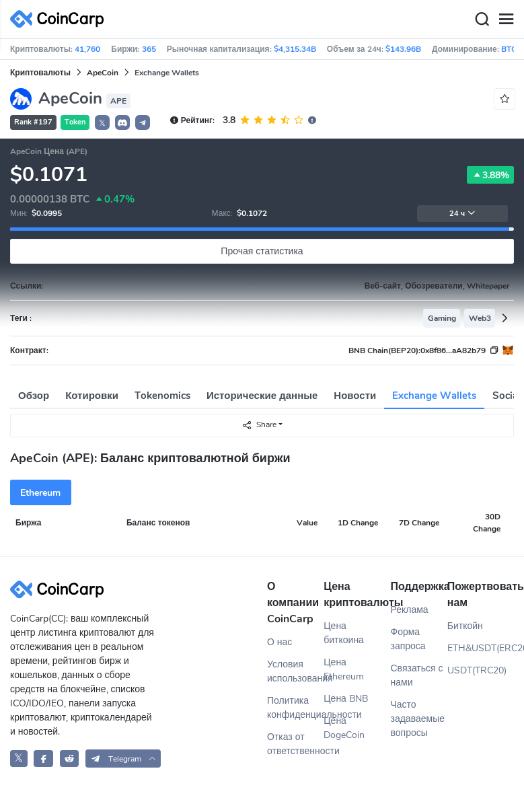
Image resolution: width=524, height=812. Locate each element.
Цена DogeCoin (344, 728)
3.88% (490, 175)
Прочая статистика (262, 251)
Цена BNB (346, 699)
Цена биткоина (344, 633)
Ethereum (40, 493)
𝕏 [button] (102, 123)
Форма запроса (408, 639)
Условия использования (295, 671)
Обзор (34, 396)
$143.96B (403, 49)
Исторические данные (262, 396)
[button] (122, 122)
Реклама (410, 610)
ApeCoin (103, 73)
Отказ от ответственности (295, 744)
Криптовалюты (40, 73)
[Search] (482, 20)
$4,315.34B (295, 49)
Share (259, 425)
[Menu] (506, 20)
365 (149, 49)
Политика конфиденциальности (295, 708)
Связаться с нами (417, 675)
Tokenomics (162, 396)
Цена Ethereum (344, 669)
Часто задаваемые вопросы (418, 719)
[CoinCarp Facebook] (43, 759)
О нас (279, 642)
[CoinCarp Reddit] (70, 759)
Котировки (92, 396)
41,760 (87, 49)
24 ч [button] (462, 214)
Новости (355, 396)
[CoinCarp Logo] (61, 19)
